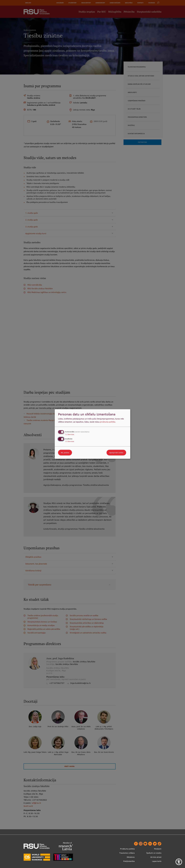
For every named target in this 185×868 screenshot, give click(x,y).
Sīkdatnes (131, 857)
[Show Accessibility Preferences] (179, 862)
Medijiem (158, 849)
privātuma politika (108, 422)
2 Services (70, 434)
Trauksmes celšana (127, 853)
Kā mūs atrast (156, 857)
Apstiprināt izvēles (116, 453)
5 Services (70, 441)
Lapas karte (157, 861)
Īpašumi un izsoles (154, 853)
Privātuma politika (127, 849)
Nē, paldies (65, 453)
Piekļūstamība (129, 861)
